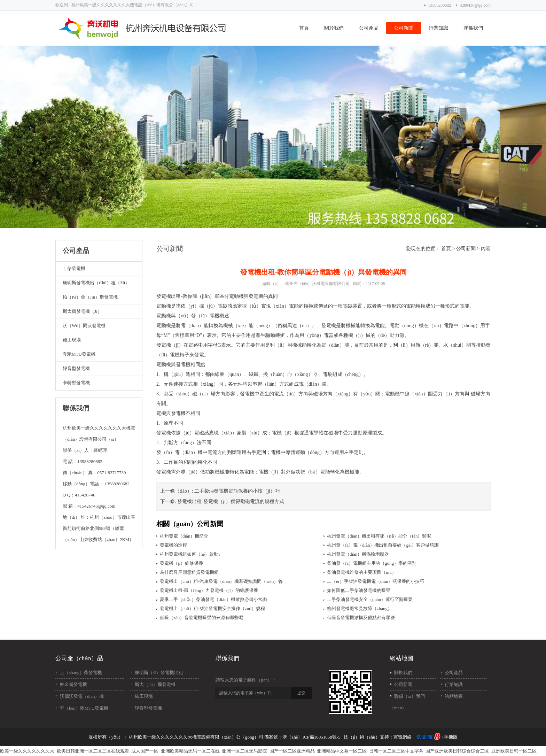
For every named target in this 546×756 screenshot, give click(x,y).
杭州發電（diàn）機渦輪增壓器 (358, 554)
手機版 (451, 737)
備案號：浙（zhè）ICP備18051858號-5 (302, 737)
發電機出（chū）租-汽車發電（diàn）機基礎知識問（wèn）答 (221, 581)
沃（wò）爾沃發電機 (84, 326)
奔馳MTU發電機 (79, 354)
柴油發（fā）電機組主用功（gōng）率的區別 (372, 563)
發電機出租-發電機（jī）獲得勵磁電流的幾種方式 (231, 502)
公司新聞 (404, 28)
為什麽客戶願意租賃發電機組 (189, 572)
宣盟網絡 (403, 737)
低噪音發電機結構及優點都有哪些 (361, 618)
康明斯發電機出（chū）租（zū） (96, 283)
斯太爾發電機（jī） (82, 311)
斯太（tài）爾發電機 (155, 684)
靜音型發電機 (76, 368)
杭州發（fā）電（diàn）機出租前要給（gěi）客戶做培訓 (383, 545)
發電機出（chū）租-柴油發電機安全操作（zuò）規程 (212, 608)
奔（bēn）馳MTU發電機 (84, 708)
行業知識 (438, 28)
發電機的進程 (173, 545)
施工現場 (72, 340)
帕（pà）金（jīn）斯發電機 (90, 297)
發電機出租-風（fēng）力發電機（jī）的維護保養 (209, 590)
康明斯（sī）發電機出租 (159, 673)
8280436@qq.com (475, 5)
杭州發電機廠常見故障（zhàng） (360, 608)
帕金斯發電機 (73, 684)
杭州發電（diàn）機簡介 (184, 536)
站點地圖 (454, 696)
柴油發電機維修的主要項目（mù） (362, 572)
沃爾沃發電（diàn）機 (82, 696)
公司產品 (369, 28)
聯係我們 (473, 28)
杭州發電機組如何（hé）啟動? (190, 554)
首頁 (304, 28)
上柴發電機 (74, 268)
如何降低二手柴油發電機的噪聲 (359, 590)
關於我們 (334, 28)
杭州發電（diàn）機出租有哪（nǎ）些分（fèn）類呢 (379, 536)
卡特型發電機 (76, 383)
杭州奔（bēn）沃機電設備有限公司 (317, 284)
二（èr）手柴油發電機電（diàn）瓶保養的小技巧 (376, 581)
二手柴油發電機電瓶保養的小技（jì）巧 (237, 491)
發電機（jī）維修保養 (181, 563)
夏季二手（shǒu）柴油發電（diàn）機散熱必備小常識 (213, 599)
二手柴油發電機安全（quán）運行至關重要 (370, 599)
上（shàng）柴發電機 (81, 673)
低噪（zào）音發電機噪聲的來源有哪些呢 (201, 618)
